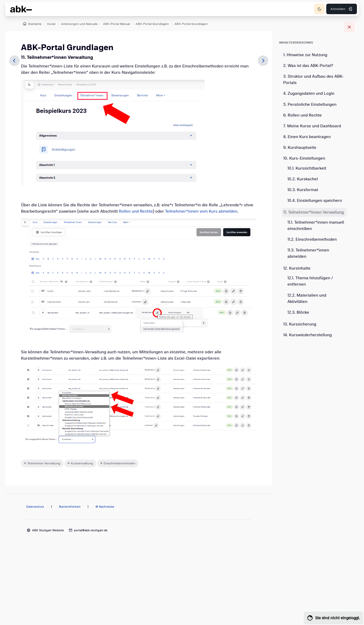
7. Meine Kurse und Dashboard (312, 126)
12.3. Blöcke (298, 312)
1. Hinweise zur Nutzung (305, 55)
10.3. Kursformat (303, 190)
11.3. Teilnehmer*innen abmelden (308, 253)
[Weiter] (263, 61)
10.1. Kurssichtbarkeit (307, 168)
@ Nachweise (105, 507)
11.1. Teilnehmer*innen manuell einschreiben (316, 225)
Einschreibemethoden (119, 463)
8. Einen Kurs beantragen (307, 137)
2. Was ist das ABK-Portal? (308, 66)
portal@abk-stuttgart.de (91, 530)
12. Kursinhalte (297, 268)
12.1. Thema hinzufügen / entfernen (310, 281)
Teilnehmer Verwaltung (44, 463)
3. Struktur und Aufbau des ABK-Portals (314, 80)
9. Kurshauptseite (300, 148)
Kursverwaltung (82, 463)
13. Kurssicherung (300, 324)
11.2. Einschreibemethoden (312, 239)
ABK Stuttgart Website (48, 530)
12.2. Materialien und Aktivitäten (307, 298)
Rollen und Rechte (136, 211)
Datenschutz (35, 507)
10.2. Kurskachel (303, 179)
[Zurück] (14, 61)
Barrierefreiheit (70, 507)
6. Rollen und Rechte (303, 115)
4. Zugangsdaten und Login (309, 93)
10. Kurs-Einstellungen (304, 158)
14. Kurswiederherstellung (307, 335)
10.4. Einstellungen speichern (315, 201)
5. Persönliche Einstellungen (310, 104)
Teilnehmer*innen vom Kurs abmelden (201, 211)
